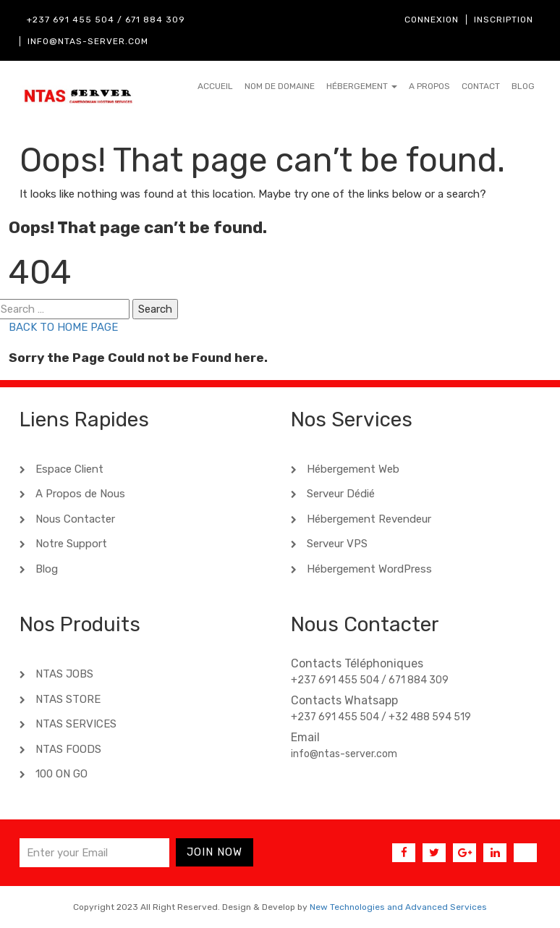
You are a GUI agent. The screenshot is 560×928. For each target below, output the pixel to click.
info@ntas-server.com (88, 41)
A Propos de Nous (79, 494)
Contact (481, 86)
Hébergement (362, 86)
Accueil (215, 86)
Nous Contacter (74, 519)
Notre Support (70, 544)
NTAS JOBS (63, 674)
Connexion (432, 20)
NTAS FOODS (67, 749)
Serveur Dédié (339, 494)
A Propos (429, 86)
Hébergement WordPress (368, 569)
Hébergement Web (352, 469)
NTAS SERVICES (75, 724)
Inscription (504, 20)
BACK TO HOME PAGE (63, 327)
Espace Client (68, 469)
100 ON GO (60, 774)
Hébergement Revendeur (368, 519)
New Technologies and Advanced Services (398, 907)
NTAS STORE (67, 699)
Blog (523, 86)
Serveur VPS (336, 544)
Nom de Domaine (280, 86)
